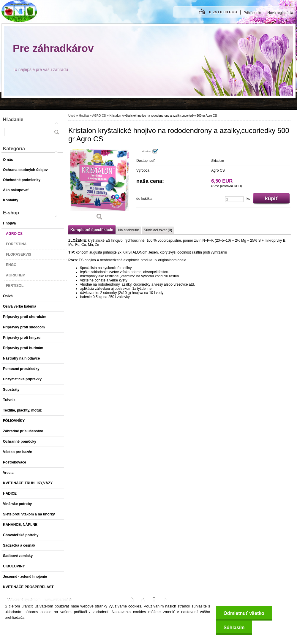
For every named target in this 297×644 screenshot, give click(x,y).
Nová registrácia (280, 13)
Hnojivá (84, 116)
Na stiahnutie (129, 230)
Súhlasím (234, 628)
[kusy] (234, 199)
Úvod (72, 116)
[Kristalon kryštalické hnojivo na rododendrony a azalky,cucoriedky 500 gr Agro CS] (99, 186)
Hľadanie (13, 120)
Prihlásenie (252, 13)
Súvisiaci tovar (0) (158, 230)
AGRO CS (99, 116)
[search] (56, 132)
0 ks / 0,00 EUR (223, 12)
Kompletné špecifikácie (92, 230)
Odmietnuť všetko (244, 613)
